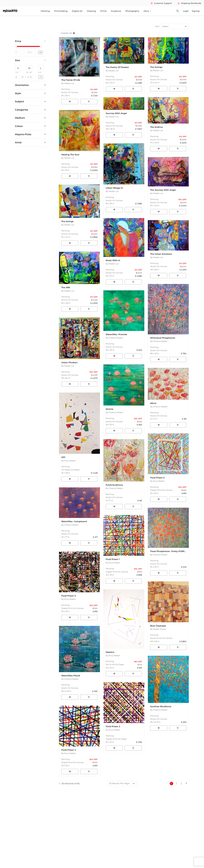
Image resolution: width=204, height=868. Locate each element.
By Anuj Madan (69, 461)
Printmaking (61, 11)
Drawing (91, 11)
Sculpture (116, 11)
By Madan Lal (68, 83)
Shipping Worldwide (189, 3)
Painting (45, 11)
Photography (132, 11)
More (148, 11)
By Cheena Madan (114, 338)
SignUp (196, 11)
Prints (103, 11)
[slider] (16, 47)
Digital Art (77, 11)
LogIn (186, 11)
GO (41, 52)
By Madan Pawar (158, 629)
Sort (157, 26)
